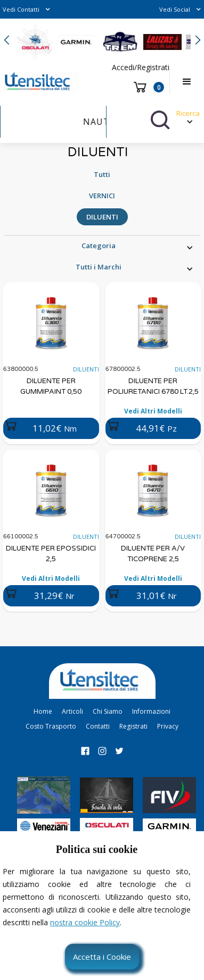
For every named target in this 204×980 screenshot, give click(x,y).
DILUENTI (102, 217)
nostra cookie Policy (85, 922)
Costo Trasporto (51, 726)
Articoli (72, 711)
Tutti (102, 174)
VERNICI (102, 196)
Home (43, 711)
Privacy (168, 726)
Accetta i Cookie (102, 957)
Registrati (133, 726)
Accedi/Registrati (141, 67)
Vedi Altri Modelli (153, 411)
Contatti (98, 726)
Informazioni (151, 711)
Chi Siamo (108, 711)
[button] (27, 9)
